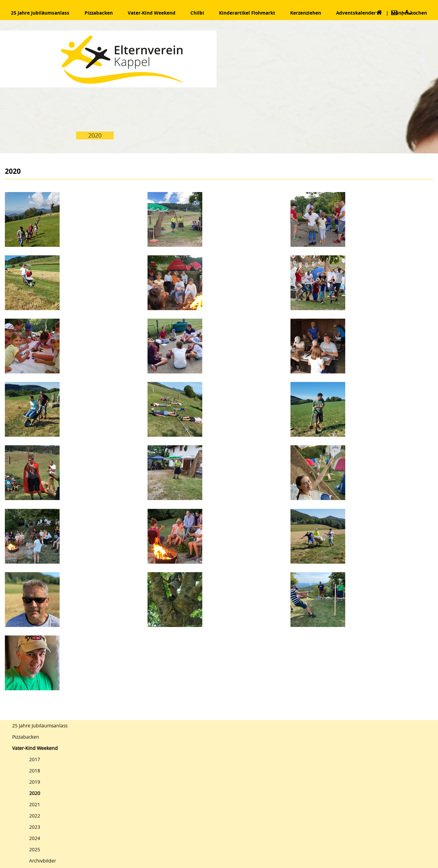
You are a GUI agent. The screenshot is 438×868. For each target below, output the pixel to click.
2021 (35, 805)
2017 (35, 759)
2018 (35, 771)
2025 (35, 850)
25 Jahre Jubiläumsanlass (40, 726)
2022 (35, 816)
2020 (35, 793)
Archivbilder (43, 861)
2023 (35, 827)
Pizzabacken (26, 737)
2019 (35, 782)
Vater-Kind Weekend (35, 748)
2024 (35, 838)
